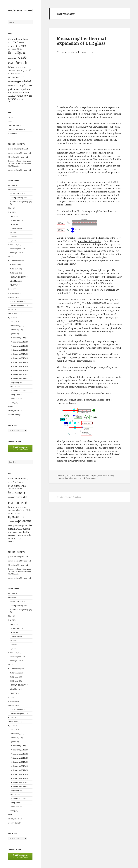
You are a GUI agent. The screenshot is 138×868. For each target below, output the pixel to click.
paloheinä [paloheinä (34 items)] (25, 81)
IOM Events (14, 273)
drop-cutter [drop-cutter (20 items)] (14, 46)
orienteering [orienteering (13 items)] (13, 82)
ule (81, 478)
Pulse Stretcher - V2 (23, 153)
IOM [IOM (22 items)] (10, 63)
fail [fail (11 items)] (18, 49)
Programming (13, 293)
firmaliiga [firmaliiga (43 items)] (15, 52)
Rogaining (15, 382)
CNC (10, 212)
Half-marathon (17, 390)
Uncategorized (14, 411)
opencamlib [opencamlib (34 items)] (16, 77)
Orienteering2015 (18, 354)
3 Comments (91, 478)
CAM (10, 121)
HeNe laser (81, 238)
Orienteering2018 (18, 366)
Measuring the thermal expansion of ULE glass (81, 41)
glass (95, 476)
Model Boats (13, 133)
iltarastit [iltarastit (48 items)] (21, 57)
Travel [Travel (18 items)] (19, 96)
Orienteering (15, 326)
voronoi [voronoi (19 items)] (12, 99)
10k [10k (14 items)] (10, 39)
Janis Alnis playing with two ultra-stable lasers (88, 393)
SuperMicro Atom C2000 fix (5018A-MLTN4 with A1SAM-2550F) (19, 163)
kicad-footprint (15, 249)
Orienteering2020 (18, 374)
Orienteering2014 (18, 350)
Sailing (11, 309)
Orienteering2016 (18, 358)
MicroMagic (14, 281)
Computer (12, 241)
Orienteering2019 (18, 370)
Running (13, 387)
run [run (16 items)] (10, 93)
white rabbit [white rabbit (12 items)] (13, 102)
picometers (93, 195)
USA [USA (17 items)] (24, 96)
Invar (89, 140)
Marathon (15, 399)
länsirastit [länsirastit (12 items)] (12, 71)
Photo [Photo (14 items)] (11, 86)
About (10, 117)
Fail (10, 257)
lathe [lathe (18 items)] (11, 67)
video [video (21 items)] (29, 96)
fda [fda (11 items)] (21, 49)
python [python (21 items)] (26, 89)
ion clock (106, 476)
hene (100, 476)
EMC (11, 232)
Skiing (12, 403)
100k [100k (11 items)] (13, 39)
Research (12, 297)
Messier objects (15, 193)
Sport (10, 318)
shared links (13, 313)
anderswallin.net (21, 10)
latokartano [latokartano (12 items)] (17, 67)
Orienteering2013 (18, 346)
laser (112, 476)
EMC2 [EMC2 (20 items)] (23, 46)
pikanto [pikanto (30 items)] (27, 85)
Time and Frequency (18, 305)
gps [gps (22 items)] (25, 53)
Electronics (12, 245)
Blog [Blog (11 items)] (27, 39)
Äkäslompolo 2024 (21, 149)
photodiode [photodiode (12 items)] (18, 86)
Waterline (15, 228)
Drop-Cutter (16, 220)
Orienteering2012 (18, 342)
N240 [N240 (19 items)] (28, 70)
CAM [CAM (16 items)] (10, 43)
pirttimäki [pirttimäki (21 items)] (13, 89)
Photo (10, 289)
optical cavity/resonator (90, 241)
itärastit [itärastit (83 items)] (20, 63)
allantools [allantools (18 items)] (20, 39)
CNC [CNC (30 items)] (15, 42)
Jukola (14, 334)
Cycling (13, 322)
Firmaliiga (15, 330)
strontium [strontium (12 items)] (12, 96)
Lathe (12, 237)
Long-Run (15, 395)
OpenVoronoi (16, 224)
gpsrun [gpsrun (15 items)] (11, 58)
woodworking (13, 415)
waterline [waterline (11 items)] (20, 99)
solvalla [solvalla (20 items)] (25, 93)
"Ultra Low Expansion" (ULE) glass (103, 127)
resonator (60, 478)
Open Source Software (17, 129)
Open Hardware (14, 125)
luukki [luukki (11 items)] (24, 67)
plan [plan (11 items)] (21, 89)
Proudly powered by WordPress (69, 497)
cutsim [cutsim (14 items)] (21, 43)
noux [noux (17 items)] (20, 73)
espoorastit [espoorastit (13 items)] (12, 49)
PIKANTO (13, 285)
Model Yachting (14, 261)
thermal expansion (95, 123)
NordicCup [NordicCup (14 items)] (13, 74)
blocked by (20, 448)
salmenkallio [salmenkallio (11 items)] (16, 93)
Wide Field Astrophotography (21, 202)
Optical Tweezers (16, 301)
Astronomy (12, 189)
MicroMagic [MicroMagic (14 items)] (20, 70)
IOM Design (14, 269)
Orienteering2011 (18, 338)
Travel (11, 407)
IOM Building (15, 265)
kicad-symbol (15, 253)
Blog (10, 208)
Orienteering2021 (18, 378)
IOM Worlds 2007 (18, 277)
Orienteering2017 (18, 362)
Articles (11, 185)
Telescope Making (16, 198)
